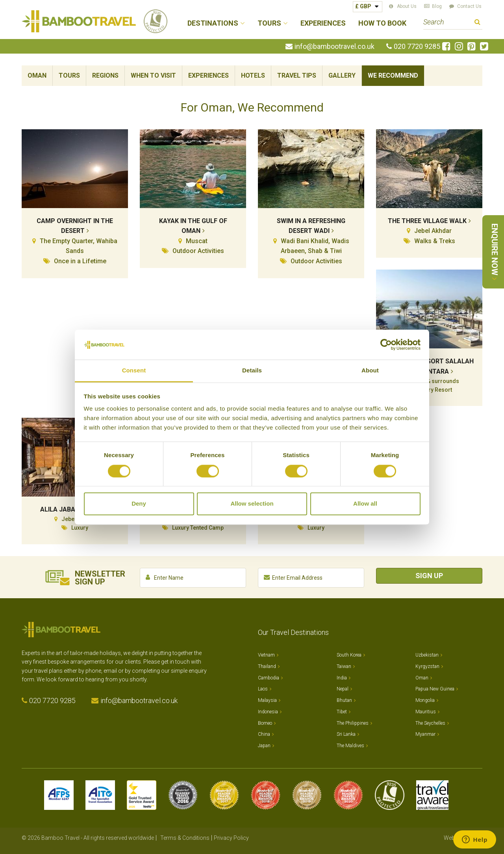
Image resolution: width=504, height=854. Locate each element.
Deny (139, 504)
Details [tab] (252, 371)
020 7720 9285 (417, 47)
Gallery (342, 75)
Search (477, 23)
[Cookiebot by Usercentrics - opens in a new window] (386, 344)
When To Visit (153, 75)
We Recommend (393, 75)
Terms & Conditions (185, 838)
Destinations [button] (213, 23)
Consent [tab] (134, 371)
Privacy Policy (231, 838)
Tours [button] (269, 23)
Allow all (365, 504)
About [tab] (370, 371)
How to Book (382, 23)
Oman (37, 75)
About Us (407, 6)
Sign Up (429, 576)
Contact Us (469, 6)
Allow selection (252, 504)
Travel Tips (297, 75)
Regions (105, 75)
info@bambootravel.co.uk (334, 47)
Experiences (323, 23)
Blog (437, 6)
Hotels (253, 75)
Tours (69, 75)
